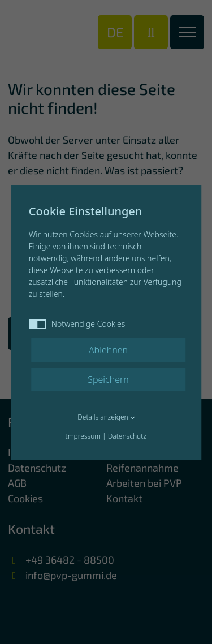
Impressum (83, 436)
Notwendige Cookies (77, 324)
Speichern (108, 379)
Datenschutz (127, 436)
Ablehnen (108, 350)
